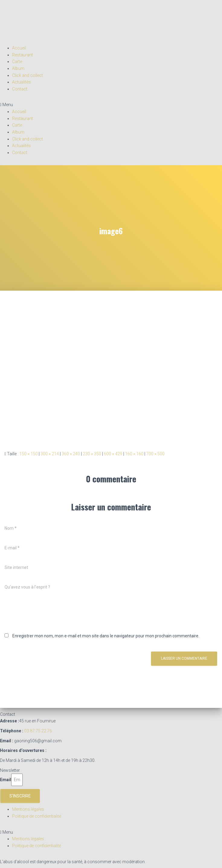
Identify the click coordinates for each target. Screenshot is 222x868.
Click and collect (27, 75)
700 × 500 (155, 454)
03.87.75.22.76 (38, 731)
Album (18, 68)
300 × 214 (50, 454)
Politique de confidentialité (37, 816)
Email (6, 780)
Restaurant (23, 55)
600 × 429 (113, 454)
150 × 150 (29, 454)
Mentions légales (28, 809)
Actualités (21, 82)
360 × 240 (71, 454)
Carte (17, 62)
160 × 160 (134, 454)
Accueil (19, 48)
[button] (111, 105)
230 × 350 (92, 454)
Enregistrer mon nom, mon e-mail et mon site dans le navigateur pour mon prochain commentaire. (106, 636)
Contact (20, 89)
